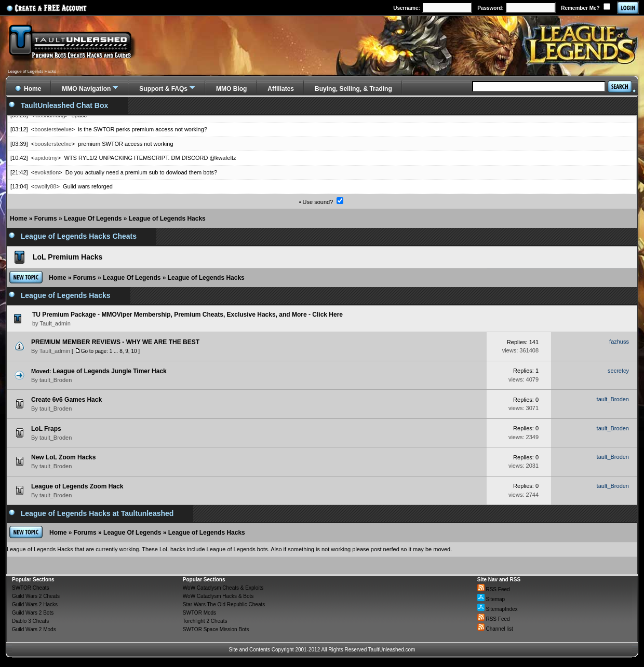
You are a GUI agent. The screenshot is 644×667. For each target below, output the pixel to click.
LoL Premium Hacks (68, 257)
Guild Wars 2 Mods (34, 629)
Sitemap (491, 599)
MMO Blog (231, 89)
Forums (46, 219)
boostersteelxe (53, 129)
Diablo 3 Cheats (30, 621)
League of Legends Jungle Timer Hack (110, 371)
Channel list (495, 629)
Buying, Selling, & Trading (353, 89)
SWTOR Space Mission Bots (216, 629)
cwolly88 (45, 186)
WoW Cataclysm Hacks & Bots (218, 596)
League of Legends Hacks (167, 219)
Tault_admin (55, 351)
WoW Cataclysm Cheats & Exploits (223, 588)
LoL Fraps (46, 429)
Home (18, 219)
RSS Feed (494, 589)
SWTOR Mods (199, 613)
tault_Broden (56, 380)
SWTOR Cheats (31, 588)
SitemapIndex (498, 609)
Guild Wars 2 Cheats (36, 596)
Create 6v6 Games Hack (66, 400)
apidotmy (46, 158)
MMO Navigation (86, 89)
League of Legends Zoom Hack (77, 486)
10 (134, 351)
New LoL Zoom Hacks (63, 457)
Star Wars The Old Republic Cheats (224, 604)
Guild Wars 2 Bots (33, 613)
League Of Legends (93, 219)
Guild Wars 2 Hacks (35, 604)
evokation (46, 172)
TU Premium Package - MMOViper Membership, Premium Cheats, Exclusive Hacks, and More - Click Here (187, 315)
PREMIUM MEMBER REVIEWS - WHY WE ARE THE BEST (115, 342)
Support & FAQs (163, 89)
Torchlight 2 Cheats (205, 621)
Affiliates (281, 89)
